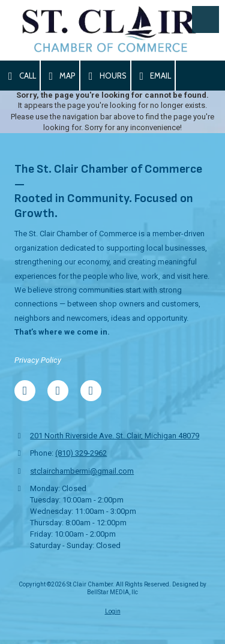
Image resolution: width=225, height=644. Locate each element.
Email (153, 76)
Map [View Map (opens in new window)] (60, 76)
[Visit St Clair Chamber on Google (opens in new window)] (58, 391)
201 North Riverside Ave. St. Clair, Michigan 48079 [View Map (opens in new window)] (115, 436)
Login (113, 611)
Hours (105, 76)
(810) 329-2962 (81, 453)
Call (20, 76)
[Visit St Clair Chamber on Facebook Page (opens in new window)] (25, 391)
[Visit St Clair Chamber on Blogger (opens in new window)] (91, 391)
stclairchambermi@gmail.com (82, 471)
